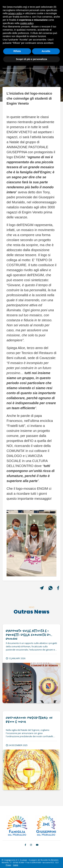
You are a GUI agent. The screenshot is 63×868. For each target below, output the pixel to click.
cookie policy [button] (27, 23)
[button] (10, 543)
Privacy (8, 865)
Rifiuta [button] (17, 51)
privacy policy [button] (15, 13)
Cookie (16, 865)
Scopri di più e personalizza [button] (31, 59)
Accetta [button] (46, 51)
